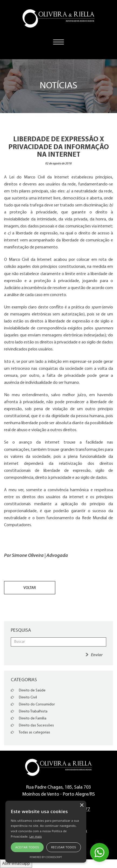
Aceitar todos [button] (27, 847)
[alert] (46, 832)
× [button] (82, 805)
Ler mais (36, 836)
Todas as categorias (30, 732)
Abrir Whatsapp (16, 864)
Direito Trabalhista (29, 711)
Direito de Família (29, 718)
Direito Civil (24, 697)
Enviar (97, 655)
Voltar (30, 588)
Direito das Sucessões (32, 725)
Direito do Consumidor (33, 704)
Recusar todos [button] (63, 847)
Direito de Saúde (28, 690)
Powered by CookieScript (46, 857)
